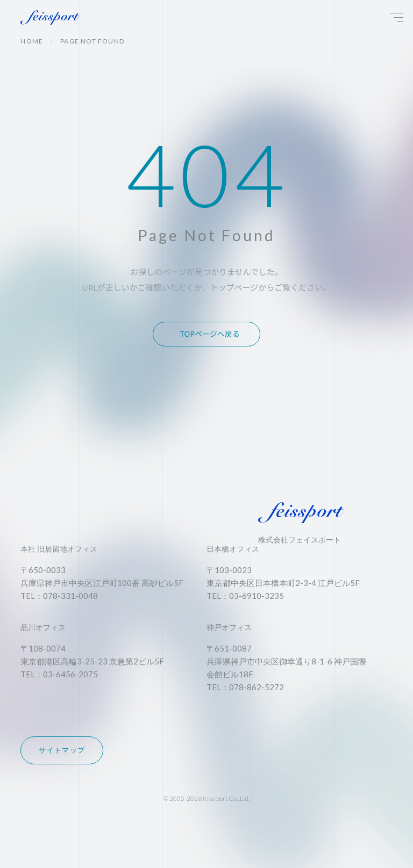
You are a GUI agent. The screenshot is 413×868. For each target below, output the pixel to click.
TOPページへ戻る (210, 334)
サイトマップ (62, 750)
